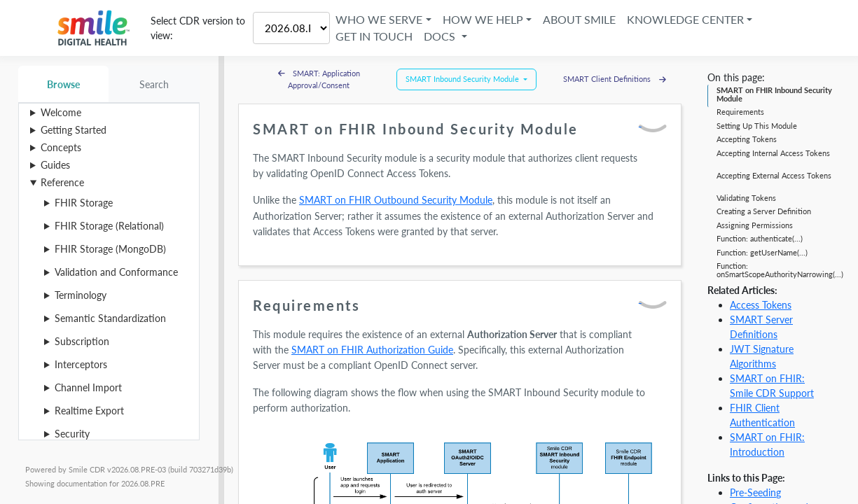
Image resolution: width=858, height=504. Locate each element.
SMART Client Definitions (615, 79)
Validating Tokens (746, 198)
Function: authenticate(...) (760, 238)
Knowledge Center (685, 19)
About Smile (579, 19)
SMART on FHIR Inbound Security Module (774, 94)
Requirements (740, 112)
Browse (63, 84)
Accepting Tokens (747, 139)
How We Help (483, 19)
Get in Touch (374, 36)
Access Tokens (761, 305)
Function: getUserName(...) (762, 252)
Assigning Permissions (755, 225)
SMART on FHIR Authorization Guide (372, 350)
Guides (55, 165)
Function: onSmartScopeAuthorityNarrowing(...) (780, 270)
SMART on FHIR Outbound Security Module (396, 200)
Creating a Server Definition (764, 211)
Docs (441, 36)
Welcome (61, 112)
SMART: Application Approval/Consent (319, 79)
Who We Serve (379, 19)
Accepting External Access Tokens (774, 175)
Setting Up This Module (757, 126)
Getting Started (74, 130)
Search (154, 84)
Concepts (61, 147)
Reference (62, 182)
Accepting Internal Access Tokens (773, 153)
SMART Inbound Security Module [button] (463, 79)
